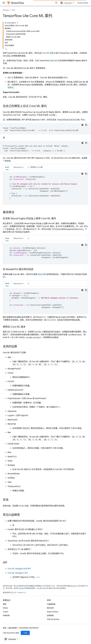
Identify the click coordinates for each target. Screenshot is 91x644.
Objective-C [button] (18, 167)
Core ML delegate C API (18, 573)
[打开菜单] (4, 3)
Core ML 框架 (48, 53)
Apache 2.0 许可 (76, 586)
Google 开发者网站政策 (27, 588)
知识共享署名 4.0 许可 (40, 586)
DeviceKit (51, 320)
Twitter (6, 612)
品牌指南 (50, 616)
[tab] (7, 167)
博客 (5, 604)
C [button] (28, 238)
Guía (13, 10)
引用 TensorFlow (53, 619)
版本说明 (50, 608)
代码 (84, 317)
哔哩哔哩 (6, 616)
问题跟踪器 (51, 604)
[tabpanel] (45, 188)
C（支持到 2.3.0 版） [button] (36, 167)
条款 (5, 628)
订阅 (25, 633)
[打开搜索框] (56, 3)
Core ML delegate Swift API (19, 569)
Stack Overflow (53, 612)
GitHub (21, 506)
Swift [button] (7, 167)
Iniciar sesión (83, 3)
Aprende (6, 10)
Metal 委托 (42, 274)
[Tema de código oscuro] (82, 125)
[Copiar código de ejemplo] (86, 125)
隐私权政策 (13, 628)
